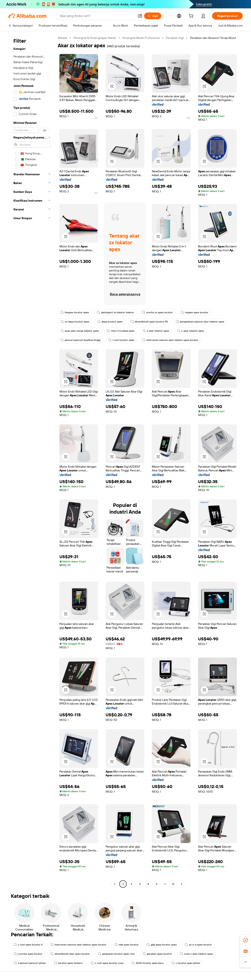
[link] (246, 940)
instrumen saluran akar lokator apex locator (170, 340)
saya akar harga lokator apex (80, 331)
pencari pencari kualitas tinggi (80, 340)
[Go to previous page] (115, 884)
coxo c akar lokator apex (196, 954)
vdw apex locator (127, 945)
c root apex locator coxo (107, 963)
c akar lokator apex (156, 331)
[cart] (192, 17)
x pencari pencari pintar (30, 963)
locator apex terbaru (68, 963)
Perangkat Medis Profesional (141, 38)
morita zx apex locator (157, 312)
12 (173, 884)
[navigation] (32, 461)
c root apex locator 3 (28, 945)
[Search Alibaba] (97, 16)
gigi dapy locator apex (162, 945)
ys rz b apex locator (198, 945)
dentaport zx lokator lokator (115, 312)
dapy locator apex (110, 322)
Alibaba (62, 38)
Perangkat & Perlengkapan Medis (95, 38)
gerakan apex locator (157, 954)
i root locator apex (121, 340)
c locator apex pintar (186, 963)
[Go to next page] (182, 884)
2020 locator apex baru (148, 963)
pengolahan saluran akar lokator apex (200, 322)
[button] (140, 16)
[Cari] (153, 16)
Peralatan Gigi (175, 38)
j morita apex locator (28, 954)
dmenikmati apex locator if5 (149, 322)
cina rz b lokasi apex (121, 331)
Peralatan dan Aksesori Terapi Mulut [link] (213, 38)
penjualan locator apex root (116, 954)
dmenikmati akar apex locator (70, 954)
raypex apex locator (195, 312)
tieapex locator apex (75, 312)
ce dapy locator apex (75, 322)
